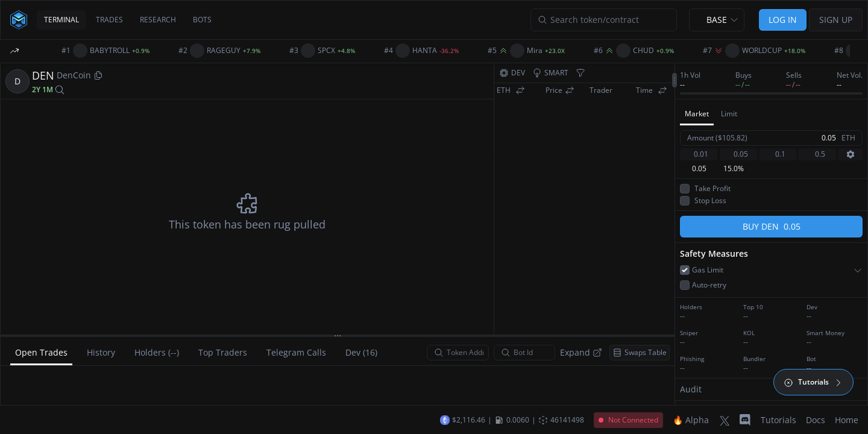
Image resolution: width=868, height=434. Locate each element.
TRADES (109, 20)
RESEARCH (158, 20)
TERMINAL (61, 20)
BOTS (202, 20)
